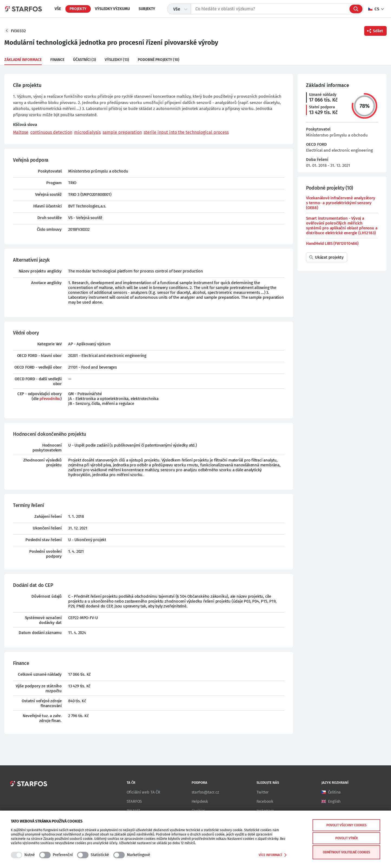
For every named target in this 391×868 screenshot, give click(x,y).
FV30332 (18, 31)
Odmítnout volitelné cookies (346, 852)
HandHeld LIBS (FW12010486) (332, 243)
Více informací (273, 855)
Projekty (78, 9)
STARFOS (134, 801)
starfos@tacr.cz (205, 792)
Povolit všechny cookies (346, 825)
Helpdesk (200, 801)
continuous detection (51, 132)
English (334, 801)
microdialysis (87, 132)
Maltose (21, 132)
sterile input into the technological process (186, 132)
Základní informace (23, 60)
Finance (57, 60)
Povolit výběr (346, 838)
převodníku (50, 399)
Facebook (265, 801)
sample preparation (122, 132)
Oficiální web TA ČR (143, 792)
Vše (58, 9)
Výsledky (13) (117, 60)
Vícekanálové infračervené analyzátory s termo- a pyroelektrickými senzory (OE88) (341, 203)
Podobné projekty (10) (159, 60)
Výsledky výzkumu (112, 9)
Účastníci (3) (85, 60)
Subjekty (147, 9)
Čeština (334, 792)
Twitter (263, 792)
